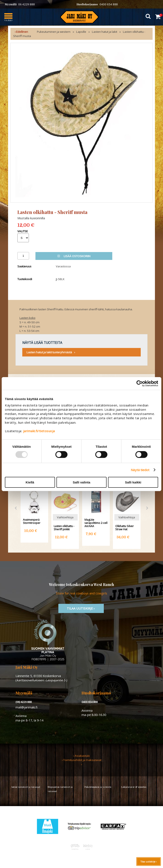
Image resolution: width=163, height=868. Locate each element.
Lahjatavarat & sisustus (134, 787)
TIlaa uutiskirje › (81, 608)
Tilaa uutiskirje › (149, 862)
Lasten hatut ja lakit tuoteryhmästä (49, 352)
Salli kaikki (133, 482)
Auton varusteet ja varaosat (26, 787)
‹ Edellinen (21, 32)
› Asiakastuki (81, 756)
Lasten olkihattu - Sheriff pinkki (64, 528)
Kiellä (30, 482)
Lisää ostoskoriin (74, 256)
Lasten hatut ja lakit (105, 32)
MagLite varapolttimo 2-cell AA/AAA (96, 523)
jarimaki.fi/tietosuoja (39, 431)
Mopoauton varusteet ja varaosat (60, 789)
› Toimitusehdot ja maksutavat (82, 760)
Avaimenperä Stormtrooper (32, 521)
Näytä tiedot (140, 470)
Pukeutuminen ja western (54, 32)
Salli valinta (82, 482)
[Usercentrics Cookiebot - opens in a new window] (140, 383)
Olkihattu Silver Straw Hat (124, 528)
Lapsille (81, 32)
